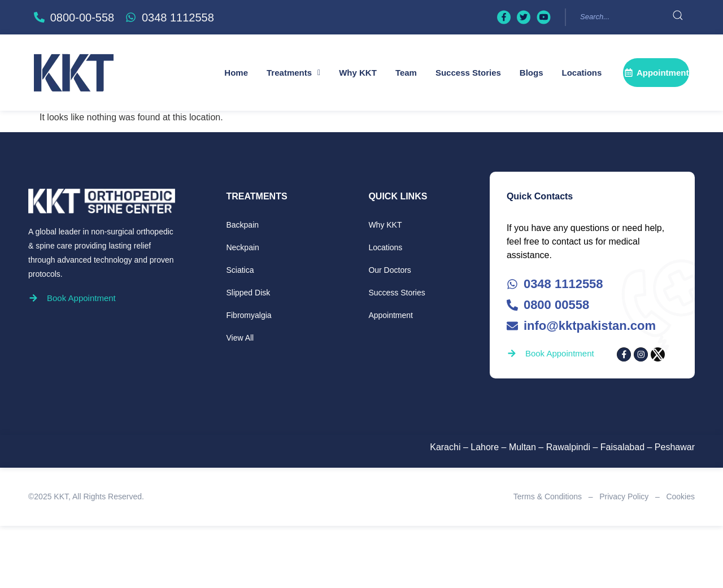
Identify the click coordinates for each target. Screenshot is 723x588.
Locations (582, 73)
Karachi (445, 447)
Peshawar (675, 447)
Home (236, 73)
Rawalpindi (568, 447)
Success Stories (468, 73)
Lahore (485, 447)
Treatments (293, 73)
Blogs (532, 73)
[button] (293, 73)
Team (406, 73)
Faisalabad (622, 447)
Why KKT (358, 73)
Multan (522, 447)
